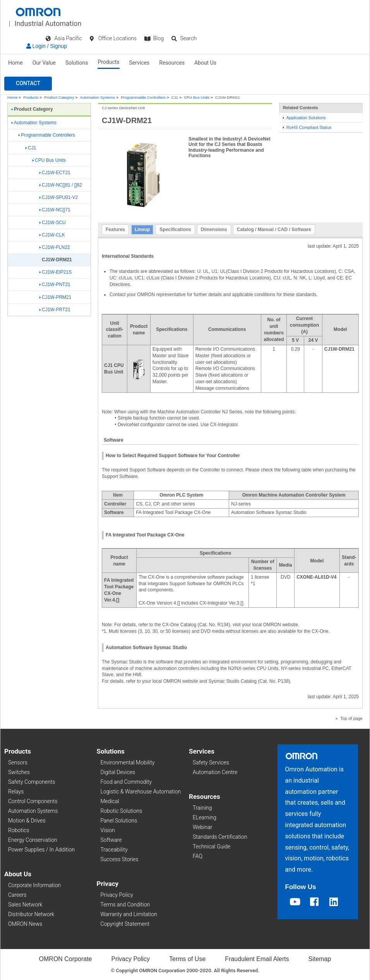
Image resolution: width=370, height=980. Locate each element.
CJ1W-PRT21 (55, 310)
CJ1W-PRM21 (55, 297)
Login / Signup (47, 46)
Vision (108, 830)
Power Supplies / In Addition (41, 850)
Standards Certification (220, 837)
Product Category (59, 97)
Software (111, 840)
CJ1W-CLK (52, 235)
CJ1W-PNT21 (55, 284)
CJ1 (175, 97)
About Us (205, 63)
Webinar (202, 827)
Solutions (77, 63)
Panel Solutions (119, 821)
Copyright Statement (125, 924)
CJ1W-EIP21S (56, 272)
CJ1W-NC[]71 (55, 210)
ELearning (205, 817)
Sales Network (25, 905)
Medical (110, 801)
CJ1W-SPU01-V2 (59, 197)
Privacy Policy (117, 895)
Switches (19, 772)
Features (115, 230)
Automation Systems (97, 97)
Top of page (349, 718)
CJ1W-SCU (53, 223)
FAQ (198, 856)
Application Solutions (304, 118)
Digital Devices (118, 772)
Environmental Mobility (128, 762)
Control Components (33, 801)
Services (140, 63)
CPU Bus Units (197, 97)
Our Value (44, 63)
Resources (172, 63)
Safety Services (211, 762)
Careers (17, 895)
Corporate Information (34, 885)
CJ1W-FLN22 (55, 247)
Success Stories (120, 859)
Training (202, 808)
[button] (28, 84)
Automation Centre (215, 772)
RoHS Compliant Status (307, 127)
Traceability (114, 850)
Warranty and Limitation (129, 914)
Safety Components (32, 782)
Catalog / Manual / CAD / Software (274, 230)
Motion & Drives (27, 821)
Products (108, 62)
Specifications (175, 230)
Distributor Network (31, 914)
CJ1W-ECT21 (55, 173)
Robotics (19, 830)
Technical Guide (212, 846)
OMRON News (25, 924)
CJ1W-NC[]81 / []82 (61, 185)
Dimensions (214, 230)
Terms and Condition (125, 905)
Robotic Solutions (122, 811)
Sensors (18, 762)
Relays (16, 792)
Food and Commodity (126, 782)
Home (15, 63)
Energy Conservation (33, 840)
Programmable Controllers (143, 97)
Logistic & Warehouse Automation (141, 792)
